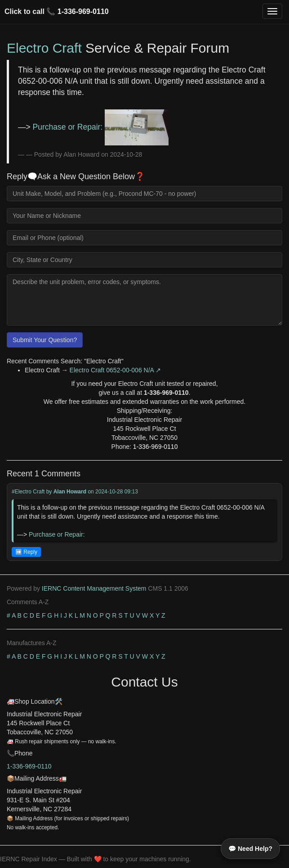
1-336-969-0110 (83, 11)
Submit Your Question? (45, 340)
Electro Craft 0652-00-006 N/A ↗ (115, 370)
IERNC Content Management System (94, 588)
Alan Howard (70, 492)
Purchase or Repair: (101, 127)
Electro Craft (44, 48)
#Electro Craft (28, 492)
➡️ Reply (26, 552)
